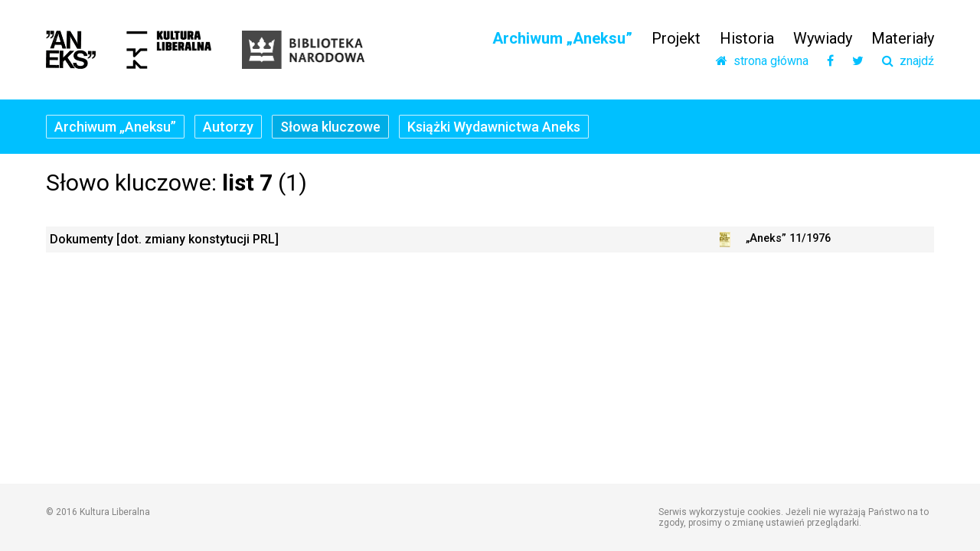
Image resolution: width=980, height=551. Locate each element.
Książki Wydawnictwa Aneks (494, 127)
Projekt (676, 38)
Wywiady (823, 38)
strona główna (762, 61)
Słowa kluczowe (330, 127)
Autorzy (228, 127)
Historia (747, 38)
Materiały (903, 38)
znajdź (908, 61)
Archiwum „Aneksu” (562, 38)
